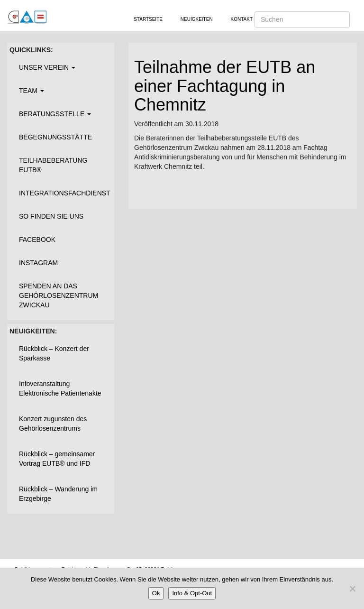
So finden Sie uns (51, 216)
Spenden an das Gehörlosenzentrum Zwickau (59, 295)
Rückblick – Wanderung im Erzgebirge (58, 494)
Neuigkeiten (197, 19)
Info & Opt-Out (192, 593)
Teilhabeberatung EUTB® (53, 165)
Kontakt (242, 19)
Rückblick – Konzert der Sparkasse (54, 353)
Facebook (37, 240)
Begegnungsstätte (55, 137)
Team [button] (32, 91)
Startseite (148, 19)
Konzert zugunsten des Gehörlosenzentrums (53, 424)
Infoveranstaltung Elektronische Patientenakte (60, 388)
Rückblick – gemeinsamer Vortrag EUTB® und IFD (57, 459)
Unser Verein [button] (47, 67)
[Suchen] (302, 19)
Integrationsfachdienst (64, 193)
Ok (156, 593)
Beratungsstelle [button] (55, 114)
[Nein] (352, 589)
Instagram (38, 263)
